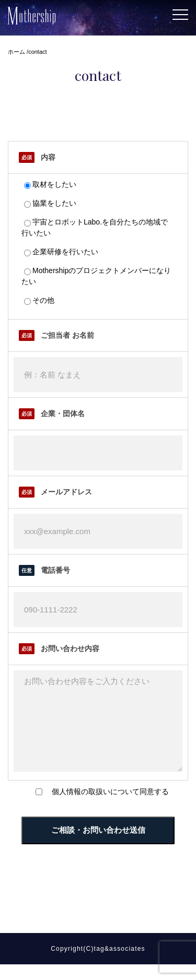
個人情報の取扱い (81, 807)
